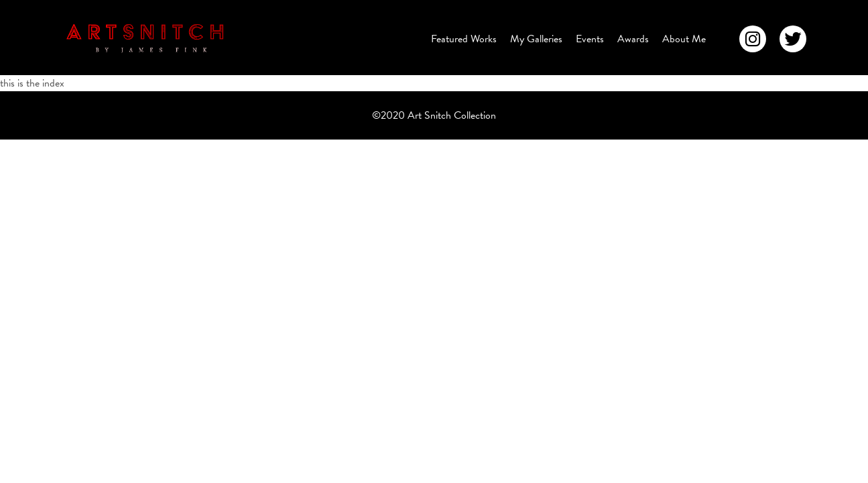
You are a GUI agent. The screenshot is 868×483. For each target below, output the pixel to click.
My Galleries (536, 39)
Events (590, 39)
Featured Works (464, 39)
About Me (684, 39)
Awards (633, 39)
